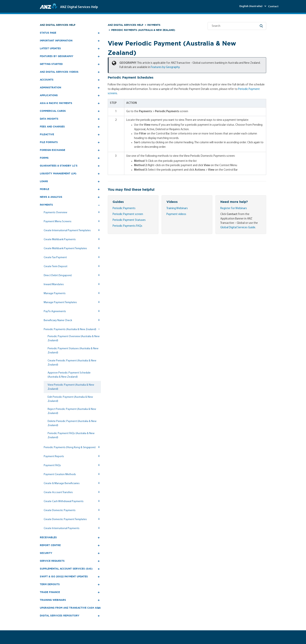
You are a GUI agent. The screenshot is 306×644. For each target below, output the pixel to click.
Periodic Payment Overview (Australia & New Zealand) (74, 339)
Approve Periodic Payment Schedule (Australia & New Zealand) (69, 375)
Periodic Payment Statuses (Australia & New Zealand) (73, 351)
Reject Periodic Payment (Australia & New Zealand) (72, 411)
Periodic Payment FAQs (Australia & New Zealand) (71, 435)
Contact (273, 7)
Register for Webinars (234, 208)
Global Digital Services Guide (238, 228)
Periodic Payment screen (128, 214)
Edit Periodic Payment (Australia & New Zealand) (70, 399)
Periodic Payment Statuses (129, 220)
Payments (154, 25)
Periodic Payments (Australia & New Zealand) (143, 30)
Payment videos (176, 214)
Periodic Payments (124, 208)
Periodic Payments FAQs (127, 226)
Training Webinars (177, 208)
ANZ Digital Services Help (58, 25)
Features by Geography (165, 67)
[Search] (237, 26)
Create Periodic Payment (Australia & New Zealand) (72, 363)
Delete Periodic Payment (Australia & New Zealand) (72, 423)
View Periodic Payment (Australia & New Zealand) (71, 387)
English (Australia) (251, 6)
